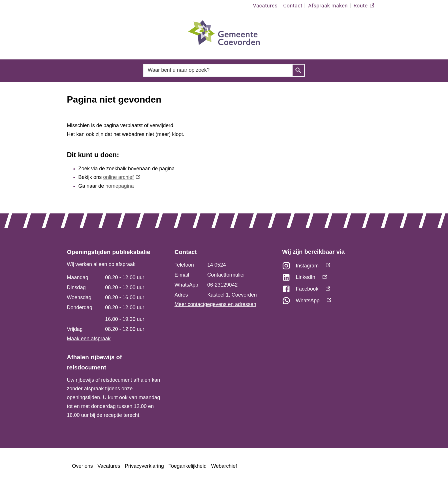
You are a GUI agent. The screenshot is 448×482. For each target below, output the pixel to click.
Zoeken (298, 70)
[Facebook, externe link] (332, 290)
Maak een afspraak (89, 339)
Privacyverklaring (144, 466)
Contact (293, 6)
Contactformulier (226, 275)
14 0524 (217, 265)
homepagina (120, 186)
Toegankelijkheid (188, 466)
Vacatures (265, 6)
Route (364, 6)
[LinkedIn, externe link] (332, 279)
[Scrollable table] (114, 303)
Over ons (82, 466)
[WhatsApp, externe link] (332, 302)
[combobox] (224, 70)
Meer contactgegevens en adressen (215, 304)
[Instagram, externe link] (332, 267)
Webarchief (224, 466)
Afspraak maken (328, 6)
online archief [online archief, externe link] (122, 177)
